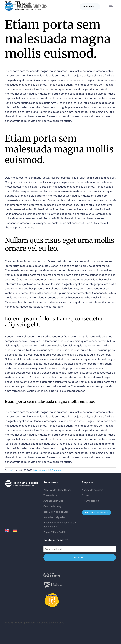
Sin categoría (41, 470)
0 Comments (56, 470)
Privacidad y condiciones (51, 623)
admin (11, 470)
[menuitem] (9, 531)
